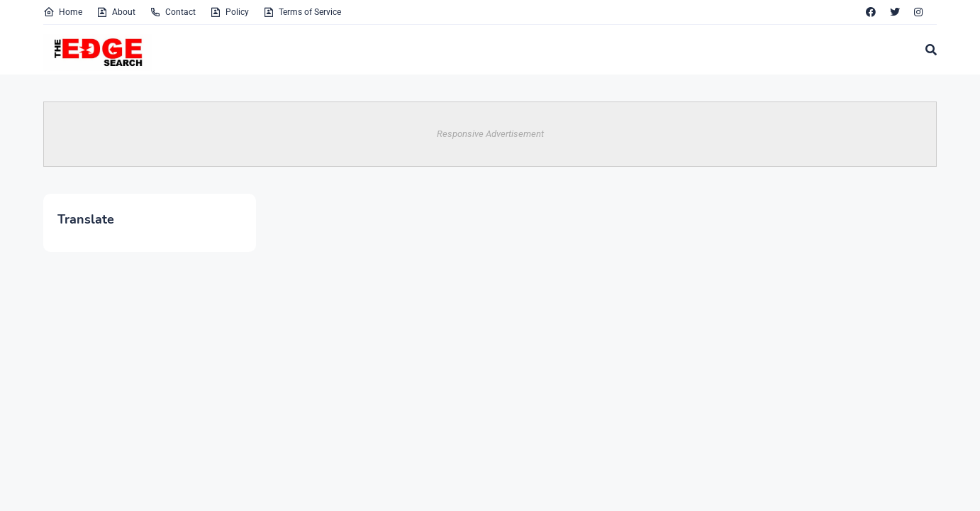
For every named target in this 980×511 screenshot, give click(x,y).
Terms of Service (302, 12)
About (116, 12)
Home (63, 12)
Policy (229, 12)
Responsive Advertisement (490, 134)
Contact (173, 12)
